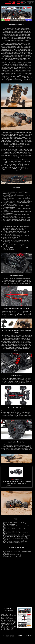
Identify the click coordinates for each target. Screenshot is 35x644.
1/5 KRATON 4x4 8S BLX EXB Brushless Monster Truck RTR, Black (17, 483)
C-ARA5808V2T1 (18, 479)
